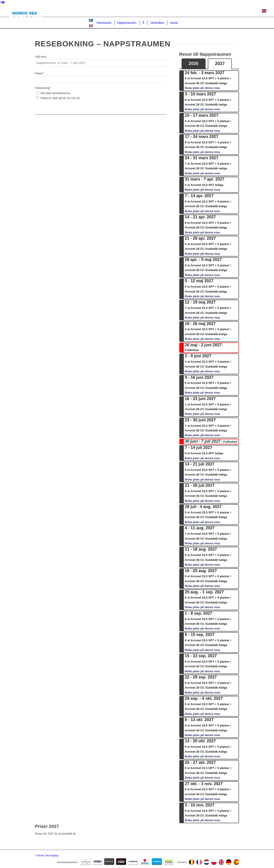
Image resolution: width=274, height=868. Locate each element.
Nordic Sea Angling (48, 855)
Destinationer (102, 11)
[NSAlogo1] (24, 13)
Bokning (148, 11)
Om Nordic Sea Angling (221, 11)
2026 (194, 63)
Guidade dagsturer (172, 11)
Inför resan (250, 11)
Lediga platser (126, 11)
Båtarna (195, 11)
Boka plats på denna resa (203, 88)
